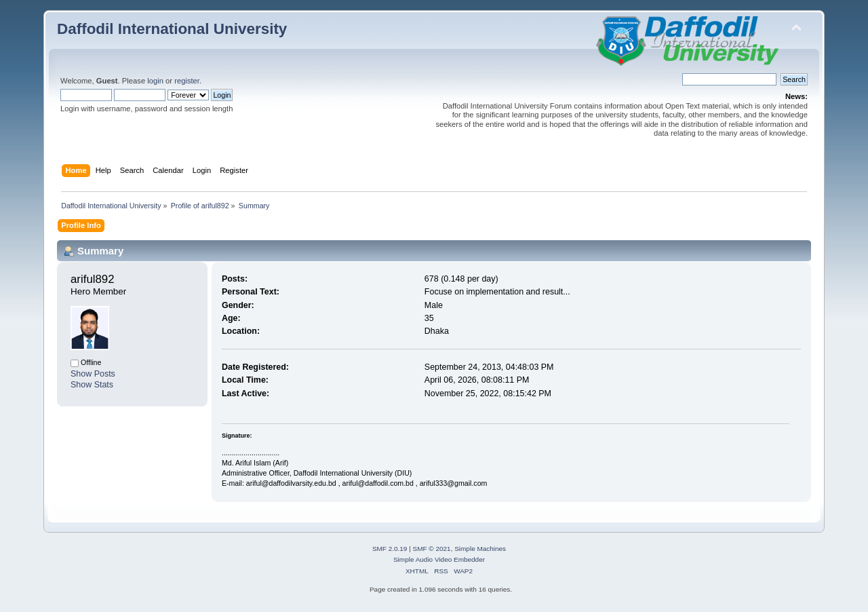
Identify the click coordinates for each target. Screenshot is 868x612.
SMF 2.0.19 (390, 549)
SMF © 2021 (432, 549)
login (155, 81)
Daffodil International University (172, 29)
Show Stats (92, 385)
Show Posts (93, 374)
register (187, 81)
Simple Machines (480, 549)
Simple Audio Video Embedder (439, 559)
